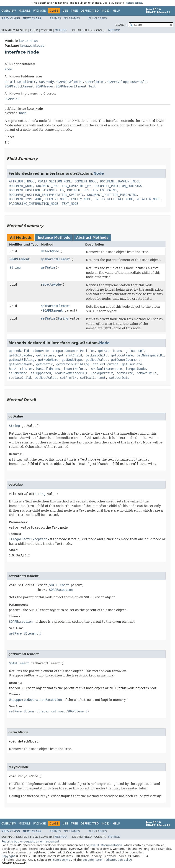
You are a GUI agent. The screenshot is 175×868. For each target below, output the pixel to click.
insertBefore (75, 369)
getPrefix (44, 364)
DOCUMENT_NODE (21, 186)
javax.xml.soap (32, 46)
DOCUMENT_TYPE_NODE (25, 199)
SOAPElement (95, 82)
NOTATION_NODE (148, 199)
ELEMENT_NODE (56, 199)
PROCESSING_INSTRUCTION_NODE (33, 204)
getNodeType (72, 360)
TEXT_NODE (70, 204)
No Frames (72, 18)
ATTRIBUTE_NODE (22, 181)
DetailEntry (27, 82)
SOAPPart (12, 99)
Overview (9, 11)
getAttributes (110, 351)
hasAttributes (21, 369)
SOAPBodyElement (69, 82)
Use (65, 11)
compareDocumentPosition (74, 351)
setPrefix (68, 378)
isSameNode (18, 373)
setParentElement (55, 306)
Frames (55, 18)
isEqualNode (136, 369)
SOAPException (61, 590)
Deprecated (90, 11)
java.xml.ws (28, 41)
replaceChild (20, 378)
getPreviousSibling (73, 364)
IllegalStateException (28, 539)
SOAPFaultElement (19, 86)
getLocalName (122, 355)
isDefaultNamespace (106, 369)
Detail (10, 82)
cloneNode (41, 351)
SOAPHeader (45, 86)
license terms (134, 3)
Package (40, 11)
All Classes (98, 18)
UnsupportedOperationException (35, 700)
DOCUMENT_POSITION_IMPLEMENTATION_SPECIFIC (46, 195)
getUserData (132, 364)
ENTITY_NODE (81, 199)
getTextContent (106, 364)
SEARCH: (121, 25)
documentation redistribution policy (107, 860)
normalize (125, 373)
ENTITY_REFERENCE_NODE (114, 199)
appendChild (19, 351)
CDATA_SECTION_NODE (54, 181)
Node (8, 69)
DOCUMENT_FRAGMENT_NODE (120, 181)
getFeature (45, 355)
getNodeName (48, 360)
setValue (48, 318)
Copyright (8, 856)
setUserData (119, 378)
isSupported (41, 373)
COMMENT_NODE (85, 181)
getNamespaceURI (150, 355)
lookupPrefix (102, 373)
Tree (74, 11)
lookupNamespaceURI (71, 373)
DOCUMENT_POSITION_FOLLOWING (92, 190)
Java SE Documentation (106, 845)
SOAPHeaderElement (71, 86)
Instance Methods (54, 238)
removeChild (147, 373)
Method (61, 30)
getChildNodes (21, 355)
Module (25, 11)
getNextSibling (22, 360)
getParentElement (55, 259)
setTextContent (93, 378)
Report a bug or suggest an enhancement (30, 842)
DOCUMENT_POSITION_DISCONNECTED (36, 190)
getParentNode (21, 364)
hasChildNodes (48, 369)
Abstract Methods (92, 238)
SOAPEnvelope (118, 82)
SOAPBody (46, 82)
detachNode (50, 251)
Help (116, 11)
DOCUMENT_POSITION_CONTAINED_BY (64, 186)
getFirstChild (70, 355)
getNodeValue (96, 360)
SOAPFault (139, 82)
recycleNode (51, 284)
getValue (48, 267)
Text (92, 86)
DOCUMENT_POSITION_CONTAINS (118, 186)
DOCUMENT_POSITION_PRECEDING (112, 195)
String (15, 267)
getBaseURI (135, 351)
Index (106, 11)
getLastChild (96, 355)
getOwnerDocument (126, 360)
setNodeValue (45, 378)
